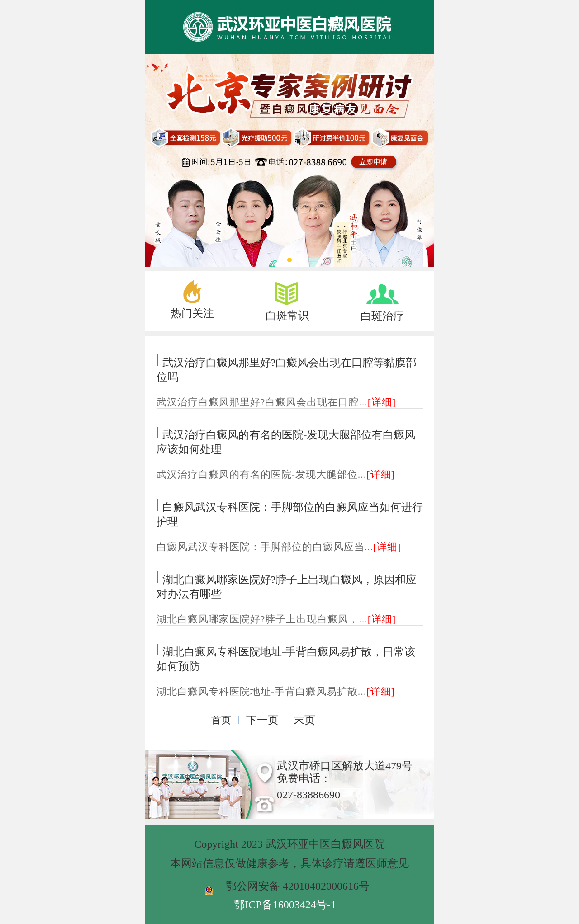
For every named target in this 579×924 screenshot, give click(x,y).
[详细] (382, 402)
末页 (304, 720)
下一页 (262, 720)
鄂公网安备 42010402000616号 (298, 886)
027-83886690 (308, 795)
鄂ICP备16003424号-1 (285, 905)
